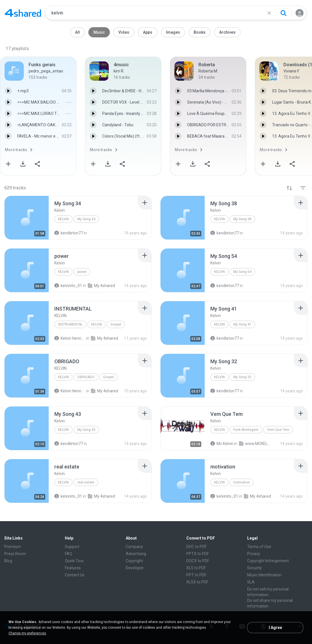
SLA (251, 582)
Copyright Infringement (268, 561)
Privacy (254, 554)
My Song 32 (242, 377)
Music (99, 32)
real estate (86, 482)
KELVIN (97, 324)
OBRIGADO (86, 377)
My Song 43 (86, 430)
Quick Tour (74, 561)
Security (255, 568)
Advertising (136, 554)
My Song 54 (242, 272)
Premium (13, 547)
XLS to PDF (196, 568)
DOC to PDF (196, 547)
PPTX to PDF (198, 554)
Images (173, 32)
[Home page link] (23, 13)
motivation (242, 482)
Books (200, 32)
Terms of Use (259, 547)
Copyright (134, 561)
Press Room (15, 554)
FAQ (69, 554)
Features (73, 568)
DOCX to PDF (198, 561)
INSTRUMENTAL (70, 324)
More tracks (16, 150)
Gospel (116, 324)
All (77, 32)
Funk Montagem (246, 430)
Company (134, 547)
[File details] (27, 218)
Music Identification (264, 575)
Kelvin (63, 219)
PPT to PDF (196, 575)
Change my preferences (27, 633)
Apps (148, 32)
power (82, 272)
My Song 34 (86, 219)
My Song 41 (242, 324)
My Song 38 (242, 219)
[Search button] (283, 13)
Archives (227, 32)
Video (124, 32)
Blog (8, 561)
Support (72, 547)
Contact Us (75, 575)
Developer (135, 568)
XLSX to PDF (197, 582)
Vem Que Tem (278, 430)
